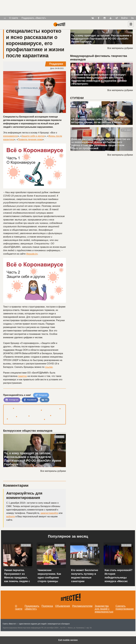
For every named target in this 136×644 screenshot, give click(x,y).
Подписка (47, 606)
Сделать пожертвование (125, 607)
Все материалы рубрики (53, 471)
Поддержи (56, 64)
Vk (44, 400)
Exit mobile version (68, 640)
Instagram (12, 400)
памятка (22, 376)
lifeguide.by (32, 254)
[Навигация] (131, 24)
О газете (14, 18)
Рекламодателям (82, 606)
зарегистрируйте (49, 513)
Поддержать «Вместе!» (34, 18)
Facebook (30, 400)
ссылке (49, 367)
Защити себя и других (33, 136)
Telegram (41, 395)
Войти (124, 18)
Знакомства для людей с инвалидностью (104, 609)
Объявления (63, 606)
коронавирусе (10, 136)
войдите (11, 516)
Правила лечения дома (30, 139)
